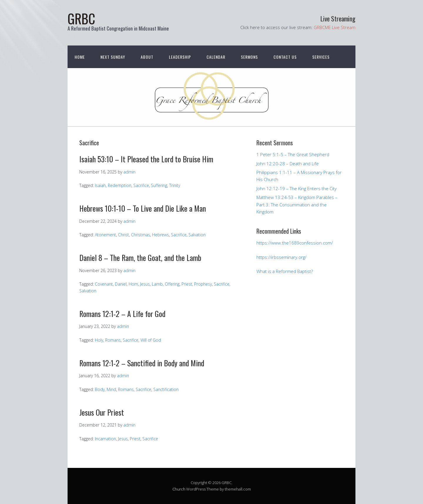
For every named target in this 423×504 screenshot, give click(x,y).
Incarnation (105, 439)
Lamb (157, 284)
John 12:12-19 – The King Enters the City (297, 188)
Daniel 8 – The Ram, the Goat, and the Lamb (140, 258)
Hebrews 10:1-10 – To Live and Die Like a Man (143, 208)
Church (179, 489)
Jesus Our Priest (102, 412)
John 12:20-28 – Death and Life (288, 163)
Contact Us (285, 57)
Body (100, 389)
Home (80, 57)
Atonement (105, 235)
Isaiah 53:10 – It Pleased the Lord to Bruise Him (146, 159)
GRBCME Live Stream (335, 27)
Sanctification (166, 389)
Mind (111, 389)
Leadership (180, 57)
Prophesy (203, 284)
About (147, 57)
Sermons (249, 57)
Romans (113, 340)
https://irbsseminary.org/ (281, 257)
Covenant (104, 284)
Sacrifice (141, 185)
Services (321, 57)
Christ (124, 235)
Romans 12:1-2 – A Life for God (122, 314)
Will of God (151, 340)
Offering (172, 284)
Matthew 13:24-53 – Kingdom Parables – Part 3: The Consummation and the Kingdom (297, 204)
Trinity (175, 185)
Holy (99, 340)
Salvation (197, 235)
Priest (187, 284)
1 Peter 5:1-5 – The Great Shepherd (293, 154)
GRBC (81, 18)
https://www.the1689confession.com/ (295, 243)
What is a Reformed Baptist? (285, 271)
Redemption (120, 185)
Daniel (121, 284)
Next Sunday (113, 57)
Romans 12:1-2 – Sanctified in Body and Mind (142, 363)
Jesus (145, 284)
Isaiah (100, 185)
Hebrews (161, 235)
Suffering (159, 185)
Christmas (141, 235)
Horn (133, 284)
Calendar (216, 57)
